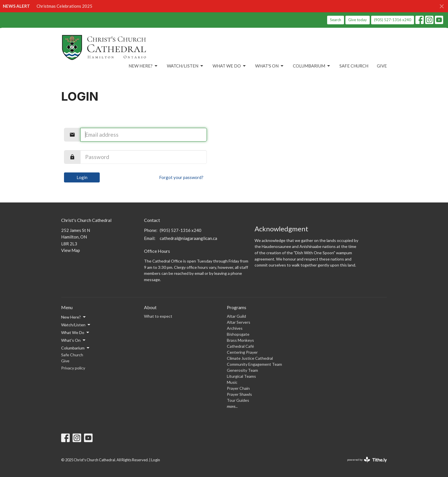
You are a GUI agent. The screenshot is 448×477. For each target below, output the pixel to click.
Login (82, 177)
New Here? (143, 66)
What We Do (230, 66)
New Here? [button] (74, 317)
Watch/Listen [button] (76, 325)
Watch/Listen (185, 66)
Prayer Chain (238, 388)
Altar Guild (236, 316)
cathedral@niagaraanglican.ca (188, 238)
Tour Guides (238, 400)
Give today (358, 20)
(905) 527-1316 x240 (393, 20)
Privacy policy (73, 368)
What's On (270, 66)
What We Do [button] (76, 333)
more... (232, 406)
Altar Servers (239, 322)
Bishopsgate (238, 334)
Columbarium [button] (76, 348)
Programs (237, 307)
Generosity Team (242, 370)
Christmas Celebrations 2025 (64, 6)
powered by (367, 460)
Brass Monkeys (240, 340)
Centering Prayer (242, 352)
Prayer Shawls (239, 394)
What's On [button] (74, 340)
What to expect (158, 316)
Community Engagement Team (254, 364)
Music (232, 382)
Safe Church (354, 66)
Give (382, 66)
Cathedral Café (240, 346)
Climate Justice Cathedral (250, 358)
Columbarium (312, 66)
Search (336, 20)
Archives (235, 328)
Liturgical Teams (241, 376)
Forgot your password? (181, 177)
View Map (71, 250)
